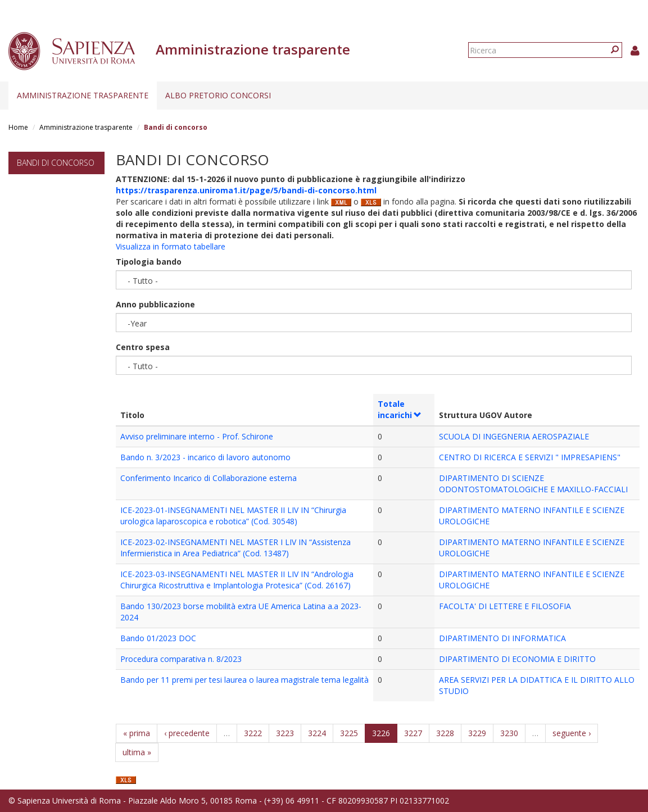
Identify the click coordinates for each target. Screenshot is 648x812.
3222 (253, 733)
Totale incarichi (400, 409)
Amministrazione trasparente (83, 95)
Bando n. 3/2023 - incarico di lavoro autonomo (205, 457)
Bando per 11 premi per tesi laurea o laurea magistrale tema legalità (244, 680)
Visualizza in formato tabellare (171, 246)
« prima (137, 733)
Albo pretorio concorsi (218, 95)
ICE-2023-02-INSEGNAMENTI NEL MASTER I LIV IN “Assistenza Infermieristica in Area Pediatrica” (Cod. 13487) (235, 548)
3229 (477, 733)
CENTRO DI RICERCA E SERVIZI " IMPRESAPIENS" (530, 457)
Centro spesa (143, 347)
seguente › (572, 733)
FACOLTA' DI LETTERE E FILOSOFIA (505, 606)
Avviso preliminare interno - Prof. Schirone (197, 436)
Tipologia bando (149, 262)
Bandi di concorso (56, 163)
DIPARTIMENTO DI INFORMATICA (502, 638)
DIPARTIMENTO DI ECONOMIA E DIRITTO (517, 659)
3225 (349, 733)
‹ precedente (187, 733)
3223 (285, 733)
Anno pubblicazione (155, 304)
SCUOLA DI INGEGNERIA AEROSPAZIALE (514, 436)
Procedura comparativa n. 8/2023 (181, 659)
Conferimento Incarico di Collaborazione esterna (209, 478)
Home (18, 127)
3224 (317, 733)
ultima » (137, 752)
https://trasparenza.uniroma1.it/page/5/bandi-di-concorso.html (246, 190)
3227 (413, 733)
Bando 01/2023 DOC (158, 638)
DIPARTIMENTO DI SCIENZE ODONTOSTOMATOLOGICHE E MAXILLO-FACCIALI (533, 484)
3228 (445, 733)
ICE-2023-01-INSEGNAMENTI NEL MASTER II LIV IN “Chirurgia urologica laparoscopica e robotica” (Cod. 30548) (233, 516)
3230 (509, 733)
